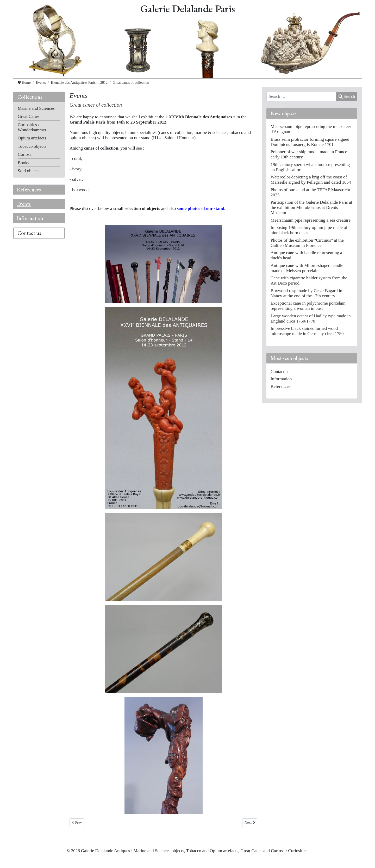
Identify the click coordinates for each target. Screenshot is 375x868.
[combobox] (301, 97)
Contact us (29, 233)
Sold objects (29, 171)
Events (24, 204)
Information (30, 218)
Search (347, 96)
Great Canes (29, 116)
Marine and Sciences (36, 108)
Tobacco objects (32, 146)
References (29, 190)
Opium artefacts (32, 138)
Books (23, 163)
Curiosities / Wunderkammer (32, 127)
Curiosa (25, 154)
